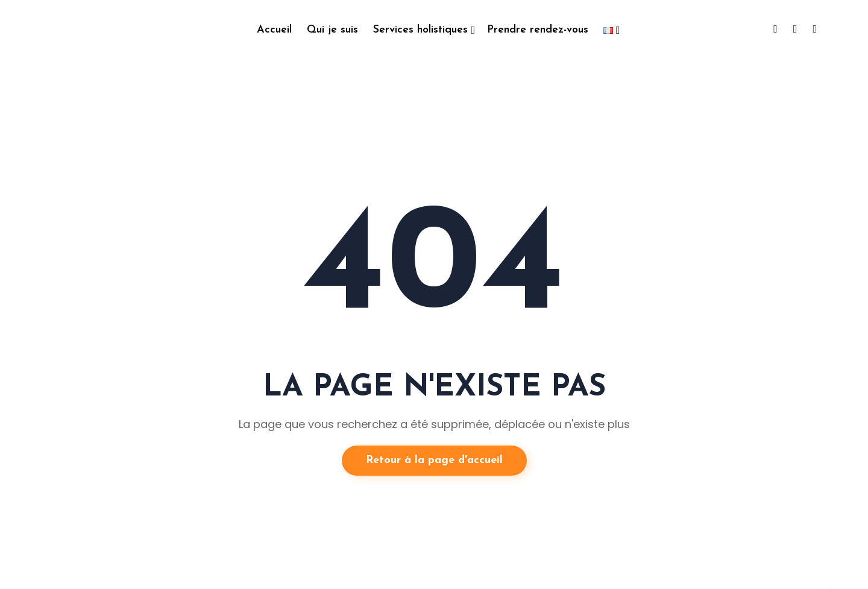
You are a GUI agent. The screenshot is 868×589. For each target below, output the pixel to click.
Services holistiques (420, 30)
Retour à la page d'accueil (434, 460)
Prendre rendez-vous (538, 30)
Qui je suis (332, 30)
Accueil (274, 30)
